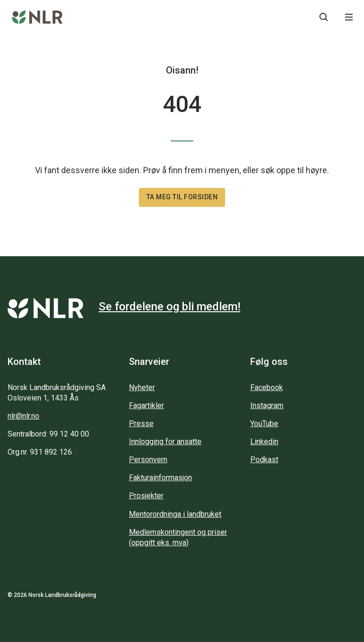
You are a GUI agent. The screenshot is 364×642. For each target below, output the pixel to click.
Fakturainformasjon (160, 478)
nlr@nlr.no (23, 416)
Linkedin (264, 442)
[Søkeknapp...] (324, 17)
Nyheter (142, 387)
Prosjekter (146, 496)
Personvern (148, 460)
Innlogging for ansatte (165, 442)
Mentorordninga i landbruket (175, 514)
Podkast (264, 460)
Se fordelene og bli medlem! (169, 307)
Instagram (267, 405)
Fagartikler (146, 405)
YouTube (264, 423)
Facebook (267, 387)
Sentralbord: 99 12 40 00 (48, 434)
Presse (141, 423)
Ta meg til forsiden (182, 197)
